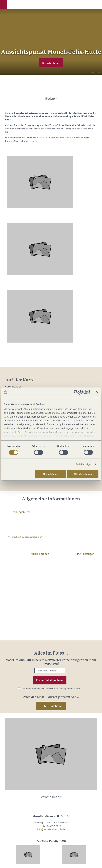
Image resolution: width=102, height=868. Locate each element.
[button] (4, 4)
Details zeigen (84, 464)
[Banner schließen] (97, 392)
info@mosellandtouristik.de (51, 829)
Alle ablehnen (50, 474)
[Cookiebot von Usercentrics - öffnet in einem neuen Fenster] (76, 392)
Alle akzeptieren (83, 474)
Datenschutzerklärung (55, 689)
